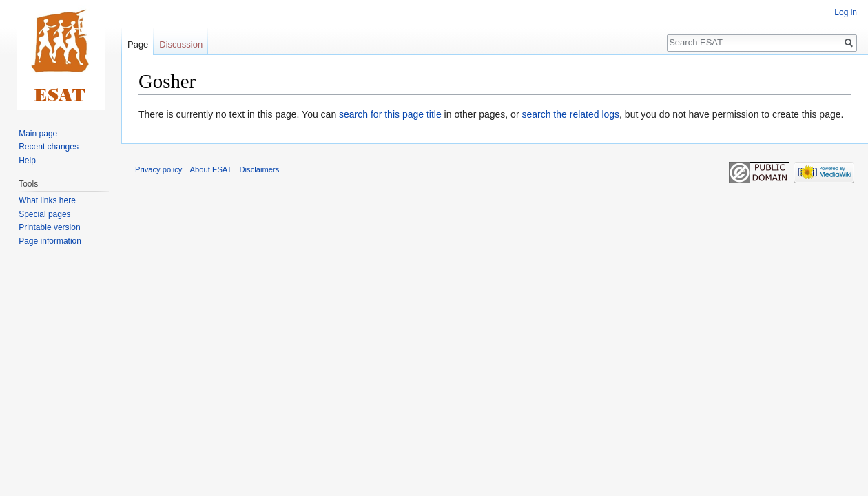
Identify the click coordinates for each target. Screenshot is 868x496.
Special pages (44, 214)
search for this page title (390, 114)
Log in (846, 12)
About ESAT (211, 169)
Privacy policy (158, 169)
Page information (50, 241)
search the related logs (570, 114)
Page (138, 44)
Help (27, 161)
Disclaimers (260, 169)
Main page (38, 134)
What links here (47, 200)
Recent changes (49, 147)
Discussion (181, 44)
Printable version (49, 227)
